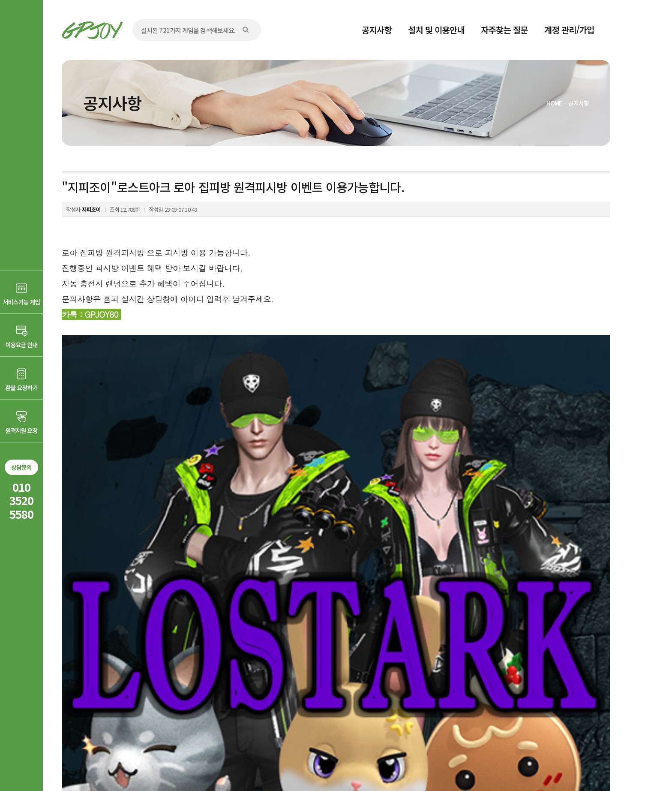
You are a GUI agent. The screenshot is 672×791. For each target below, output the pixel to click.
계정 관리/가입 (569, 30)
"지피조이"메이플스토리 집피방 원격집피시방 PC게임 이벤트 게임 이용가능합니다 (201, 639)
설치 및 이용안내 (436, 30)
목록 (598, 595)
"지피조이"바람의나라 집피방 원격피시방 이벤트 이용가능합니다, (179, 621)
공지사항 (377, 30)
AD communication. (193, 762)
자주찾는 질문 (504, 30)
